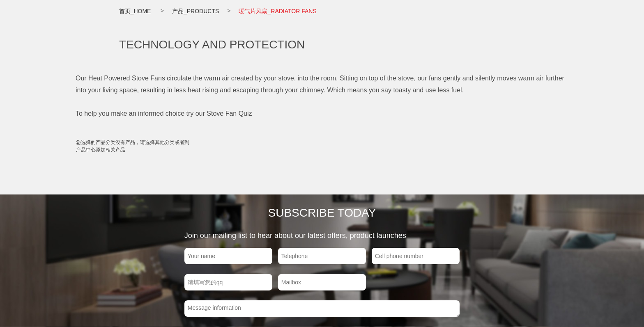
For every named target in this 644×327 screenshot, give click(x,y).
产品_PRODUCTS (195, 11)
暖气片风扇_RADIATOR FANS (277, 11)
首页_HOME (135, 11)
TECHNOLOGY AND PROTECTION (212, 45)
